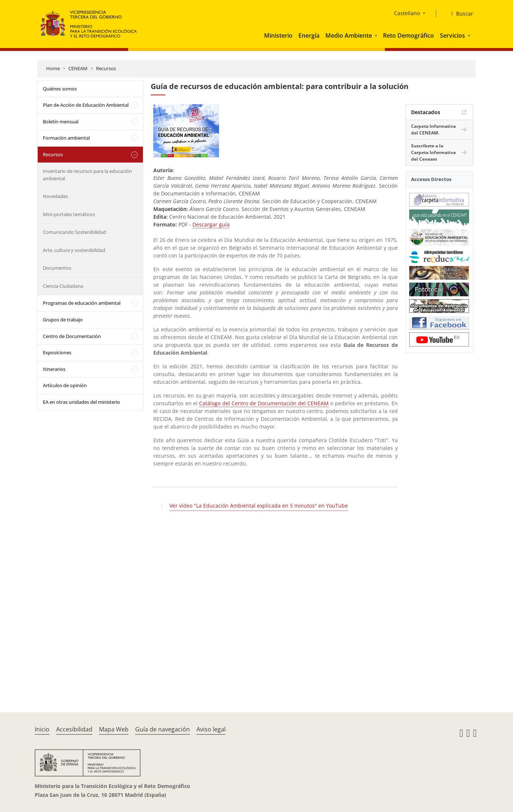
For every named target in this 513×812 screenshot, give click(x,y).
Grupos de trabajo (63, 320)
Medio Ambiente (349, 35)
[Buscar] (459, 14)
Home (53, 68)
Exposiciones (57, 352)
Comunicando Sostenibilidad (74, 232)
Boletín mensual (61, 122)
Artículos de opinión (65, 385)
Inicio (42, 729)
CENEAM (78, 68)
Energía (309, 35)
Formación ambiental (66, 138)
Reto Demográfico (408, 35)
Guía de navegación (163, 729)
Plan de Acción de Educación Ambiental (86, 105)
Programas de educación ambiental (82, 303)
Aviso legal (211, 729)
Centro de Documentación (72, 336)
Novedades (55, 196)
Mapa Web (114, 729)
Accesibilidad (74, 729)
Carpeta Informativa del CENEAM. (433, 129)
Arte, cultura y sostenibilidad (74, 250)
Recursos (106, 68)
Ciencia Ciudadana (63, 286)
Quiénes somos (60, 89)
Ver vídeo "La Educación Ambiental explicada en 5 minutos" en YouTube (259, 506)
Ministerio (278, 35)
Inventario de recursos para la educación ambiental (87, 175)
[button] (377, 35)
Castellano (407, 13)
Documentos (57, 268)
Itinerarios (54, 369)
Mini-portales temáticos (69, 214)
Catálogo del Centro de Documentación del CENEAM (264, 403)
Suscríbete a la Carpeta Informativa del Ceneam (433, 152)
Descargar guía (211, 224)
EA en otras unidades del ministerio (81, 402)
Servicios (452, 35)
